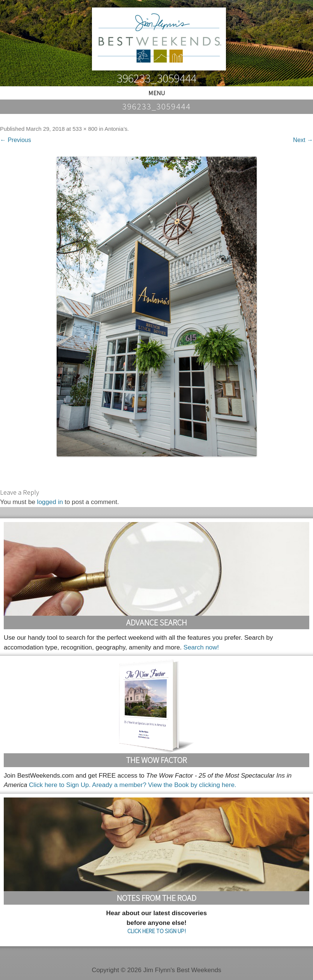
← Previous (16, 140)
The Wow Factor (156, 760)
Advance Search (156, 622)
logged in (50, 502)
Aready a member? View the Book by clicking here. (164, 785)
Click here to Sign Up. (60, 785)
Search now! (201, 647)
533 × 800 (85, 129)
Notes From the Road (156, 898)
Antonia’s (116, 129)
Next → (303, 140)
